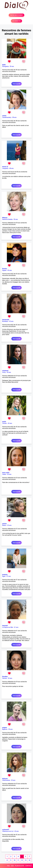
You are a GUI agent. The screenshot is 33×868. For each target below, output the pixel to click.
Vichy (4, 372)
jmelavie (5, 575)
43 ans (10, 423)
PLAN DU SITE (20, 866)
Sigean (4, 270)
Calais (4, 474)
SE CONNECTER (16, 21)
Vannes (5, 678)
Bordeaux (5, 321)
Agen (4, 576)
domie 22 (5, 167)
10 (15, 860)
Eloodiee (5, 677)
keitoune (5, 779)
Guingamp (5, 66)
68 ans (12, 168)
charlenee (5, 371)
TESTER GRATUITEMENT (16, 15)
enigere (5, 728)
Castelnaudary (7, 117)
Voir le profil (16, 84)
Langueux (5, 168)
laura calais (6, 473)
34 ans (9, 372)
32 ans (9, 525)
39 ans (10, 678)
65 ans (10, 270)
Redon (4, 525)
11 (18, 860)
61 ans (16, 627)
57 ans (9, 576)
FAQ (8, 866)
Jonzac (4, 423)
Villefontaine (6, 780)
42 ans (11, 321)
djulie (4, 65)
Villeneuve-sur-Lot (8, 831)
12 (22, 860)
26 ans (9, 474)
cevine (4, 116)
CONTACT (29, 866)
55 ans (10, 729)
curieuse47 (6, 830)
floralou (5, 269)
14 (29, 860)
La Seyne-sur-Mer (8, 627)
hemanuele (6, 320)
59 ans (12, 66)
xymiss (4, 524)
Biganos (5, 729)
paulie (4, 422)
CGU (12, 866)
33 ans (13, 780)
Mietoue (5, 218)
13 (26, 860)
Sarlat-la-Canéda (7, 219)
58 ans (14, 117)
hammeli (5, 626)
